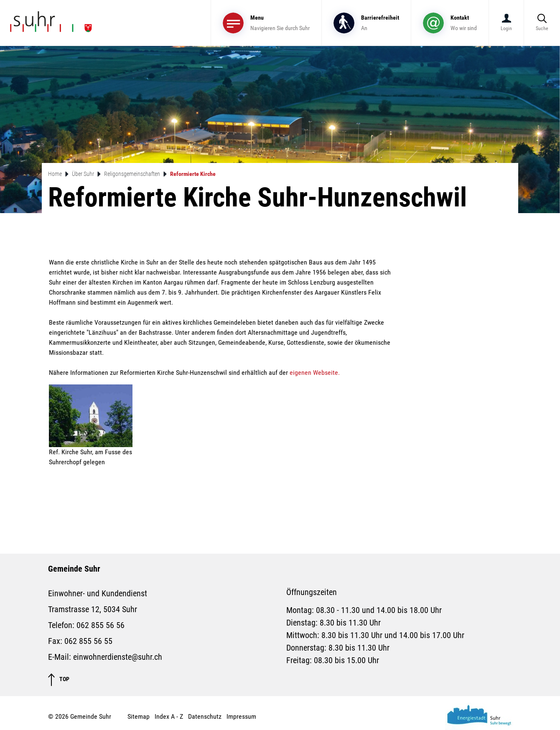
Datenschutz (205, 716)
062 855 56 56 (101, 625)
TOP (59, 680)
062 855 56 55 (88, 641)
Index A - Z (169, 716)
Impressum (241, 716)
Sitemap (139, 716)
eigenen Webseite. (319, 373)
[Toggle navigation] (266, 23)
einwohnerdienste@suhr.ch (118, 657)
